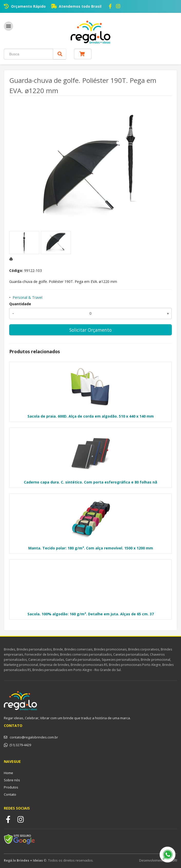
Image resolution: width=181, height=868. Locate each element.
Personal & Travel (27, 297)
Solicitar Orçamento (90, 330)
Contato (10, 794)
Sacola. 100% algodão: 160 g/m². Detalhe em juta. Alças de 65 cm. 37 (91, 614)
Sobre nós (12, 780)
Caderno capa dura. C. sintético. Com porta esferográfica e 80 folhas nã (90, 482)
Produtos (11, 787)
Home (8, 773)
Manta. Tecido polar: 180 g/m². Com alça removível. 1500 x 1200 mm (91, 548)
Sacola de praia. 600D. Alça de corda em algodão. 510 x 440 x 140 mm (91, 416)
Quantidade (20, 304)
